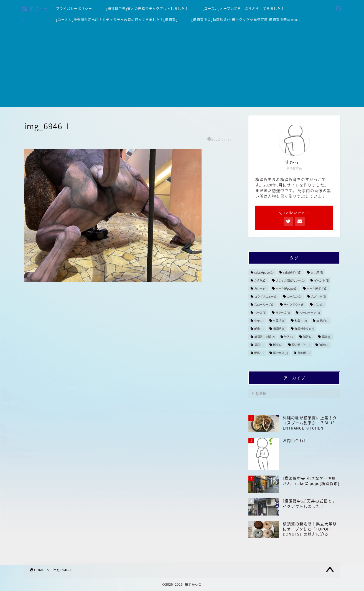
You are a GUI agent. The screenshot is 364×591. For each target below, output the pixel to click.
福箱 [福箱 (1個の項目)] (327, 337)
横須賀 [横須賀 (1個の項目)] (279, 329)
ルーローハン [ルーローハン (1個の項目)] (310, 313)
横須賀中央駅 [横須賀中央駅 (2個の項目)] (264, 337)
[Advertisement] (182, 68)
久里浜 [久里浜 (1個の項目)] (279, 321)
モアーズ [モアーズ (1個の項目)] (283, 313)
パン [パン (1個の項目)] (319, 305)
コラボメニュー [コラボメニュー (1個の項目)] (266, 296)
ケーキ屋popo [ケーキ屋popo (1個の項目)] (287, 288)
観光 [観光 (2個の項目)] (278, 345)
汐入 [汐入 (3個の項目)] (289, 337)
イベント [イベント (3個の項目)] (322, 280)
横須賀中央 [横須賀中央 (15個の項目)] (304, 329)
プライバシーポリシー (74, 9)
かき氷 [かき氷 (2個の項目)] (260, 280)
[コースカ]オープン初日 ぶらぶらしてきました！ (243, 9)
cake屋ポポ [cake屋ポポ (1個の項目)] (292, 272)
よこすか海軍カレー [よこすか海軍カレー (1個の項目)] (290, 280)
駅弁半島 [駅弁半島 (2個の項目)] (281, 353)
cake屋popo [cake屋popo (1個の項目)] (264, 272)
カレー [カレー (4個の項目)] (260, 288)
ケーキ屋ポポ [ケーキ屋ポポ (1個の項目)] (317, 288)
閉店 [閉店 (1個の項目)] (259, 353)
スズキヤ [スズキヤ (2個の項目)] (319, 296)
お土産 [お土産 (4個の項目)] (317, 272)
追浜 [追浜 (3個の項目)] (324, 345)
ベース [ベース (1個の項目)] (260, 313)
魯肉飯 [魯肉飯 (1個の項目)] (304, 353)
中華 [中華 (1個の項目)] (259, 321)
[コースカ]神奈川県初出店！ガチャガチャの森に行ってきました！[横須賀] (117, 20)
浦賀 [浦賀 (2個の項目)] (308, 337)
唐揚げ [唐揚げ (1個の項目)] (322, 321)
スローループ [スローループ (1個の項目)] (264, 305)
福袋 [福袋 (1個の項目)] (259, 345)
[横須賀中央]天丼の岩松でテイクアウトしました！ (147, 9)
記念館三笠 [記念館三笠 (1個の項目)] (301, 345)
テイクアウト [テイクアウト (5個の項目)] (294, 305)
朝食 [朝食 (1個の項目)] (259, 329)
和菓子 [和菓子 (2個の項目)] (301, 321)
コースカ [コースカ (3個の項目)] (294, 296)
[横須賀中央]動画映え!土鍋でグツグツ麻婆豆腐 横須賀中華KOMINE (246, 20)
